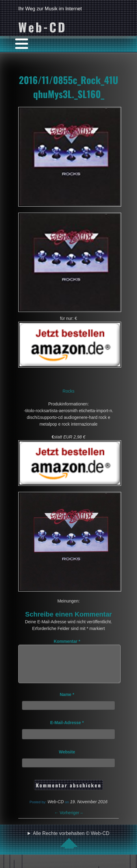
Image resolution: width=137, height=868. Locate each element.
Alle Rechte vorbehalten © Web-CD (71, 847)
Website (67, 759)
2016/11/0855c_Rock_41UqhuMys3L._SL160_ (68, 87)
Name (67, 702)
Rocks (69, 391)
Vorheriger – (68, 820)
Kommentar (67, 641)
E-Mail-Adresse (67, 730)
